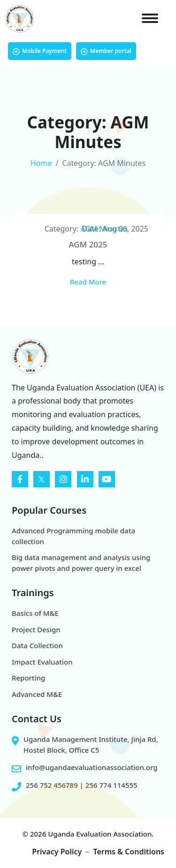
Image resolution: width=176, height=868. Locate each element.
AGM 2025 (88, 244)
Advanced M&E (37, 694)
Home (41, 163)
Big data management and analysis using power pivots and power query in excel (81, 563)
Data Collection (37, 645)
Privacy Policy (57, 852)
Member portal (106, 51)
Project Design (36, 629)
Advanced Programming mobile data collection (73, 536)
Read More (88, 282)
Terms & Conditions (129, 852)
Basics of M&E (35, 613)
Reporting (28, 678)
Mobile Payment (40, 51)
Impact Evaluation (42, 662)
